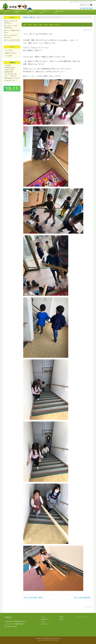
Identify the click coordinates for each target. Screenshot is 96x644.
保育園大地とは (44, 619)
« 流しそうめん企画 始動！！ (34, 597)
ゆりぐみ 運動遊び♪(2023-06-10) (12, 32)
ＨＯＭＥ (43, 617)
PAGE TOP (88, 607)
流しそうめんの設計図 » (82, 597)
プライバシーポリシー (82, 617)
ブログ (33, 17)
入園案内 (33, 12)
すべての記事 (9, 50)
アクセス (46, 12)
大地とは (19, 12)
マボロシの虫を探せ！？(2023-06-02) (11, 36)
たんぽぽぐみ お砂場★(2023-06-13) (11, 27)
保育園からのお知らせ (11, 53)
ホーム (8, 12)
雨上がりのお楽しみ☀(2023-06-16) (11, 22)
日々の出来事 (9, 56)
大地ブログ (61, 619)
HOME (26, 17)
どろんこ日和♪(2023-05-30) (13, 40)
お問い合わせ (60, 12)
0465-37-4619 (87, 8)
